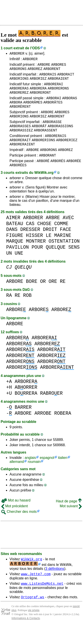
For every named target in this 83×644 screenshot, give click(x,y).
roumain (34, 478)
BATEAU (15, 240)
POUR (37, 263)
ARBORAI (54, 105)
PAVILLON (17, 263)
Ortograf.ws (33, 616)
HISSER (34, 251)
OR (43, 297)
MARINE (63, 251)
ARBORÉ (43, 176)
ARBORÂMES (33, 109)
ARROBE (43, 429)
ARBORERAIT (20, 153)
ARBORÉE (74, 176)
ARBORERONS (58, 93)
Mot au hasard (16, 516)
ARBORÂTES (53, 109)
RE (63, 297)
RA (9, 311)
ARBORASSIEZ (21, 141)
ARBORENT (52, 71)
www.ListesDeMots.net (42, 601)
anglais (30, 474)
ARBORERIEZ (67, 153)
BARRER (23, 423)
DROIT (50, 245)
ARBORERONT (40, 98)
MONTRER (36, 257)
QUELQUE (56, 263)
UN (9, 269)
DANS (12, 245)
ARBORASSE (52, 132)
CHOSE (44, 240)
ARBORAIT (66, 77)
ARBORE (44, 66)
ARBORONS (18, 71)
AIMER (13, 234)
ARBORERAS (19, 93)
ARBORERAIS (56, 148)
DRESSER (30, 245)
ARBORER (17, 54)
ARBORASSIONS (60, 137)
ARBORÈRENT (20, 114)
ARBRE (53, 234)
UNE (19, 269)
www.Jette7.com (36, 591)
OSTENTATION (64, 257)
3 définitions (55, 585)
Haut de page (69, 517)
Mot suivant (71, 522)
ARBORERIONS (43, 153)
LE (49, 251)
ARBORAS (70, 105)
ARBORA (16, 109)
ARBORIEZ (38, 82)
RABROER (51, 409)
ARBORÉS (58, 176)
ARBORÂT (39, 137)
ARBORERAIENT (22, 157)
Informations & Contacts (26, 637)
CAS (30, 240)
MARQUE (15, 257)
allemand (17, 478)
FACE (65, 245)
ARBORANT (47, 170)
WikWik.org (44, 189)
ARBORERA (38, 93)
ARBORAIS (48, 77)
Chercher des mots (19, 528)
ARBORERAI (54, 89)
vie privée (34, 629)
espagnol (47, 474)
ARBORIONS (19, 82)
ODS (36, 48)
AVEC (68, 234)
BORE (32, 297)
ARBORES (59, 66)
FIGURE (15, 251)
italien (63, 474)
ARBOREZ (35, 71)
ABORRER (26, 403)
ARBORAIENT (58, 82)
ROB (27, 311)
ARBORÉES (18, 181)
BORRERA (26, 409)
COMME (61, 240)
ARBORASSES (20, 137)
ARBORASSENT (46, 141)
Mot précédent (15, 522)
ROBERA (63, 429)
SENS (74, 263)
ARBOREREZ (19, 98)
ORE (53, 297)
